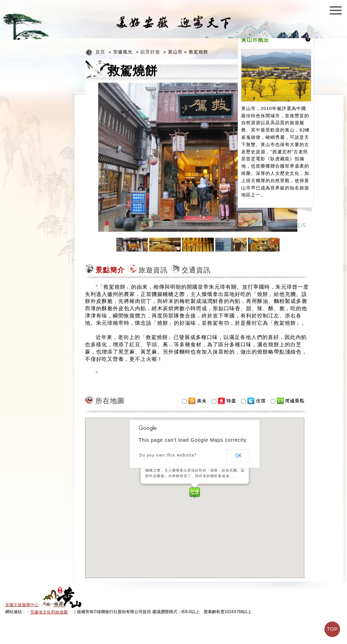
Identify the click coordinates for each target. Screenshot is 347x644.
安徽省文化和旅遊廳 (49, 612)
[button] (195, 493)
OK (238, 456)
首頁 (100, 52)
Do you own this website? (168, 455)
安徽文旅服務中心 (22, 605)
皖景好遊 (150, 52)
